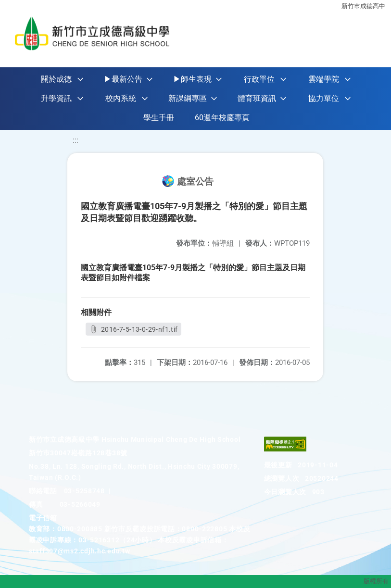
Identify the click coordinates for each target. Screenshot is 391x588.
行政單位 (259, 79)
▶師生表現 (192, 79)
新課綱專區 (188, 98)
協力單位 (324, 98)
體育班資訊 (257, 98)
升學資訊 (56, 98)
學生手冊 (159, 118)
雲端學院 (324, 79)
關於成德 (56, 79)
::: (76, 140)
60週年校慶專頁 (222, 118)
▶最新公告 (123, 79)
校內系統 (121, 98)
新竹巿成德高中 (363, 6)
